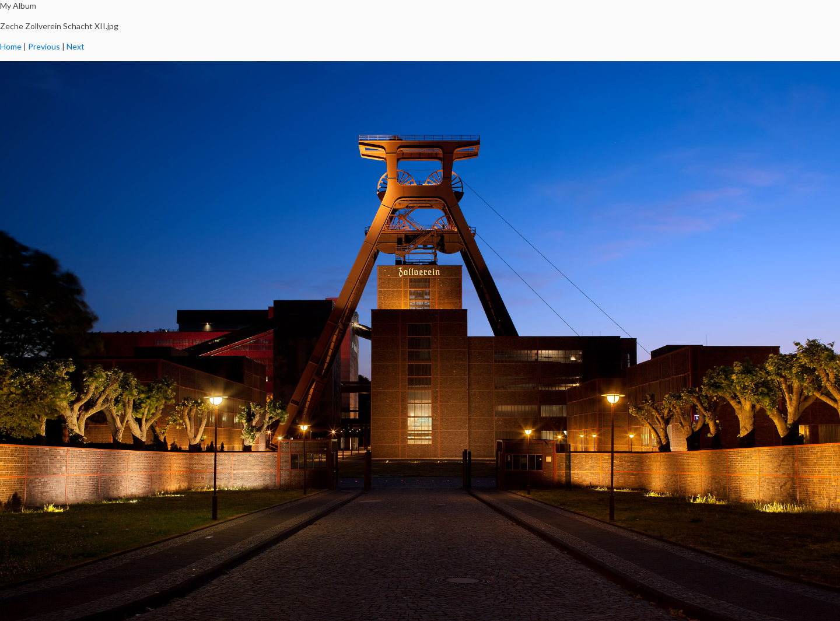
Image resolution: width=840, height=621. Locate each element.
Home (11, 46)
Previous (44, 46)
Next (76, 46)
